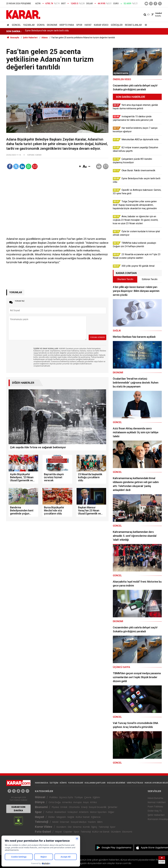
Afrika (93, 802)
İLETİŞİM (54, 783)
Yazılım (92, 822)
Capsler (68, 832)
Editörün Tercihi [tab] (150, 279)
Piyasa (55, 807)
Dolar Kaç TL (155, 811)
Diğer (111, 812)
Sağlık (71, 817)
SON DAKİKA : (14, 31)
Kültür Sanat (83, 817)
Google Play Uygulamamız (117, 848)
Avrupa (77, 802)
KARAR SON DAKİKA (18, 809)
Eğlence (96, 817)
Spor (79, 25)
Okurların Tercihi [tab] (125, 279)
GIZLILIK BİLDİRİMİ (116, 783)
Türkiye (79, 797)
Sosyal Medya (79, 822)
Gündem (61, 827)
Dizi (70, 827)
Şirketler (113, 807)
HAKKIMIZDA (42, 783)
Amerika (67, 802)
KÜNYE (63, 783)
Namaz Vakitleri (157, 802)
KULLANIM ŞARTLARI (95, 783)
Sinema (77, 827)
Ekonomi (52, 25)
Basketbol (60, 812)
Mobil (55, 822)
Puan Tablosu (155, 807)
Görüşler (117, 25)
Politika (53, 797)
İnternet (65, 822)
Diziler (52, 817)
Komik (86, 827)
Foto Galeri (43, 832)
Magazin (61, 817)
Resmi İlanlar (133, 25)
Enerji (84, 807)
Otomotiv (74, 807)
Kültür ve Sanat (101, 832)
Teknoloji (42, 822)
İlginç (94, 827)
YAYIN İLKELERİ (76, 783)
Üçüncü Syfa (66, 797)
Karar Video (101, 25)
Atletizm (84, 812)
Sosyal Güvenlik (98, 807)
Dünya (41, 25)
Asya (86, 802)
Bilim (100, 822)
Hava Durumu (155, 798)
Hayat (88, 25)
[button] (80, 167)
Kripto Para (67, 25)
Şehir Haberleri (156, 815)
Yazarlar (29, 25)
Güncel (16, 25)
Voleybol (72, 812)
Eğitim (96, 797)
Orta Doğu (55, 802)
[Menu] (145, 25)
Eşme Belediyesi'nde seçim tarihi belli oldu (47, 31)
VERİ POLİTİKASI (135, 783)
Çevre (88, 797)
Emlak (64, 807)
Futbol (49, 812)
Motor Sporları (98, 812)
